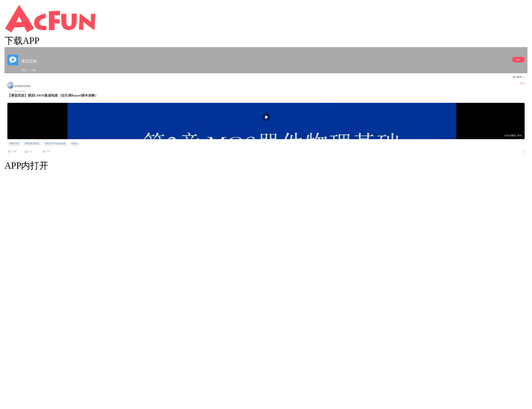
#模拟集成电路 (32, 144)
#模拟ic (75, 144)
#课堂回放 (14, 144)
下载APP (22, 41)
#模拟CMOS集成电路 (55, 144)
